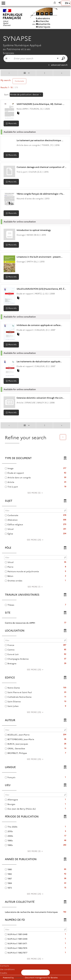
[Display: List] (27, 73)
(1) (35, 587)
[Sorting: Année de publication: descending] (26, 95)
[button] (60, 3)
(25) (35, 540)
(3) (35, 851)
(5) (35, 493)
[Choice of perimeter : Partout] (8, 58)
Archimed (19, 978)
